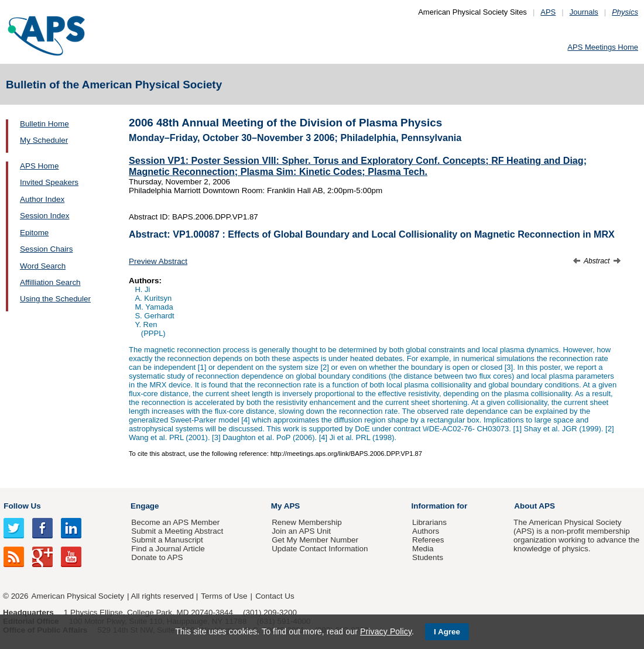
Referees (428, 540)
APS (548, 12)
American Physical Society (78, 596)
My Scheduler (44, 140)
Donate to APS (157, 557)
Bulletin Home (44, 124)
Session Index (44, 216)
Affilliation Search (50, 282)
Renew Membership (307, 522)
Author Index (42, 199)
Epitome (34, 233)
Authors (426, 531)
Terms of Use (224, 596)
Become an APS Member (175, 522)
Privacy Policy (386, 631)
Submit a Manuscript (167, 540)
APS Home (39, 166)
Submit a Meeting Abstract (177, 531)
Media (423, 549)
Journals (584, 12)
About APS (535, 506)
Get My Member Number (315, 540)
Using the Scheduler (55, 299)
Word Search (43, 266)
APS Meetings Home (603, 47)
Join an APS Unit (301, 531)
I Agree (447, 632)
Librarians (429, 522)
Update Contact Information (320, 549)
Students (428, 557)
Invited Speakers (49, 182)
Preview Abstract (158, 261)
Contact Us (275, 596)
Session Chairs (46, 249)
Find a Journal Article (168, 549)
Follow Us (22, 506)
